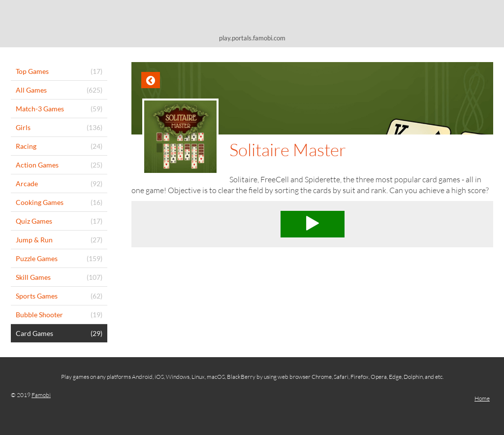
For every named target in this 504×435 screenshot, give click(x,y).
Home (482, 398)
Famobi (41, 395)
